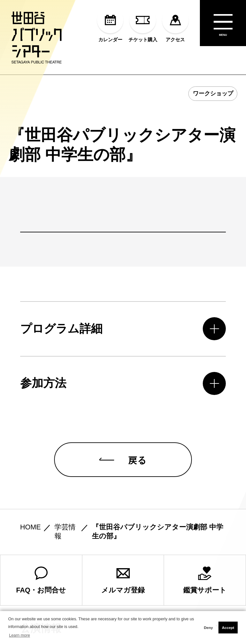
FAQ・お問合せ (41, 580)
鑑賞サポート (205, 580)
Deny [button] (208, 628)
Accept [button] (228, 628)
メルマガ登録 (123, 580)
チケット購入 (143, 25)
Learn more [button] (19, 635)
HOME (31, 527)
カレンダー (110, 25)
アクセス (175, 25)
